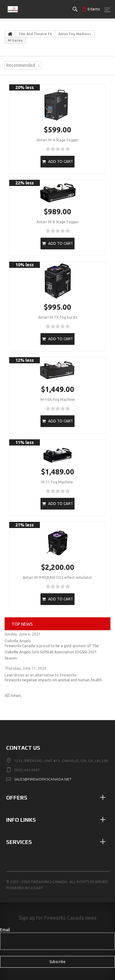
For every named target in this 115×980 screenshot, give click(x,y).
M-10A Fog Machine (58, 399)
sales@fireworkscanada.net (43, 779)
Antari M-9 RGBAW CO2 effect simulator (57, 577)
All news (13, 696)
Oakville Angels (18, 641)
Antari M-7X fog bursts (58, 317)
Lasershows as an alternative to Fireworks (40, 675)
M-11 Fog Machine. (57, 482)
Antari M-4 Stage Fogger (58, 140)
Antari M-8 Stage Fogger (58, 222)
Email (5, 930)
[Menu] (107, 10)
